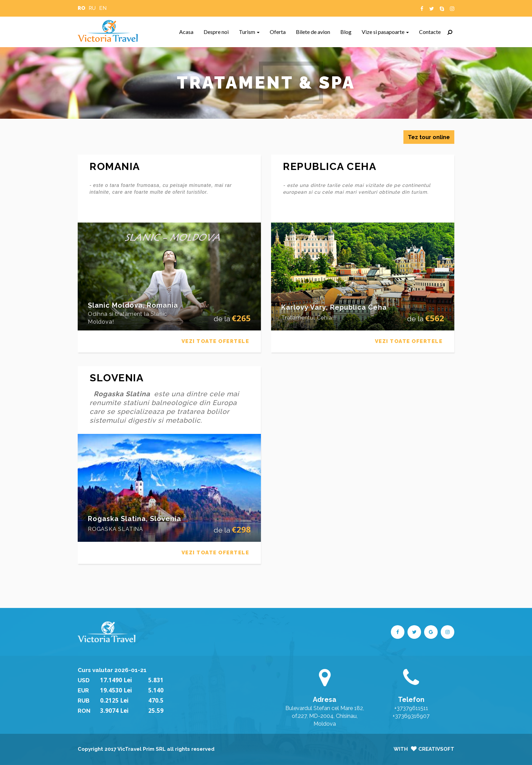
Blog (348, 32)
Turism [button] (249, 32)
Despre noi (219, 32)
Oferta (280, 32)
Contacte (432, 32)
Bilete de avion (316, 32)
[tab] (169, 313)
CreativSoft (436, 749)
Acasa (189, 32)
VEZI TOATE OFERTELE (215, 341)
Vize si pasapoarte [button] (385, 32)
